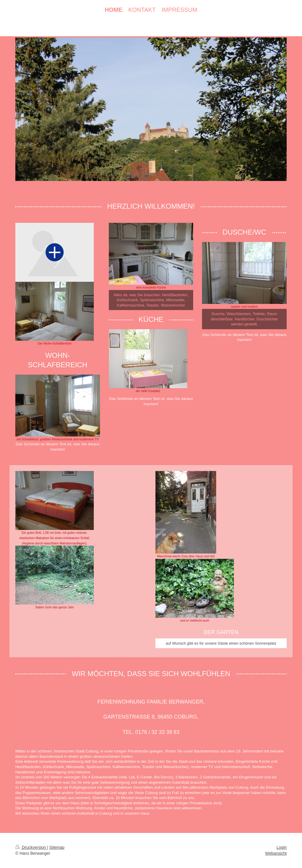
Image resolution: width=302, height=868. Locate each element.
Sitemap (57, 847)
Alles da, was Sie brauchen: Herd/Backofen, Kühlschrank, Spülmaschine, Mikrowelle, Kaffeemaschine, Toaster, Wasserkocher (151, 300)
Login (282, 847)
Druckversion (31, 847)
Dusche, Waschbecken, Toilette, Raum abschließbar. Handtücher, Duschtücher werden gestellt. (244, 319)
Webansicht (276, 853)
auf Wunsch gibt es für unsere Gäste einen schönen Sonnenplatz (221, 643)
